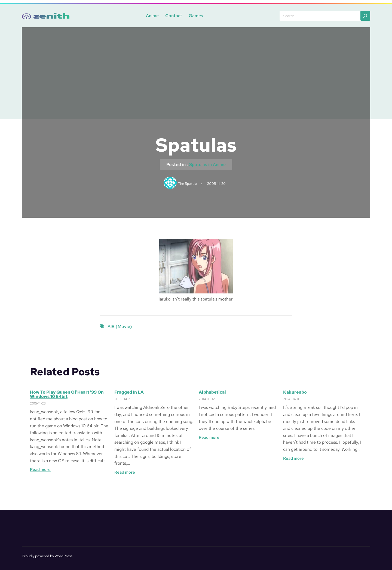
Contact (174, 16)
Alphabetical (212, 392)
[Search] (365, 16)
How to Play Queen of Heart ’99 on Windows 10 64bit (67, 394)
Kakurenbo (295, 392)
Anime (152, 16)
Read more (40, 470)
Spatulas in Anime (207, 165)
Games (196, 16)
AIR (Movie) (120, 327)
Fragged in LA (129, 392)
